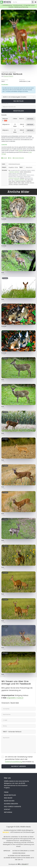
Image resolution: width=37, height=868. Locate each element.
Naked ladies (27, 177)
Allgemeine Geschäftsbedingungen (19, 856)
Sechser (32, 183)
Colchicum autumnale (14, 178)
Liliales (25, 173)
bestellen (30, 119)
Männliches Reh (29, 178)
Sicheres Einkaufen (18, 158)
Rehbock (22, 178)
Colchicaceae (22, 175)
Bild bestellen (18, 101)
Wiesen (16, 183)
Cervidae (27, 183)
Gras (32, 180)
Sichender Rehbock (12, 74)
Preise (6, 792)
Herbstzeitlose (27, 172)
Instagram (8, 812)
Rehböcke (29, 181)
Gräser (16, 167)
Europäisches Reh (15, 170)
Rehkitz (33, 170)
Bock (10, 180)
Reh (9, 170)
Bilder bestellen (10, 795)
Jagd (10, 181)
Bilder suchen (9, 801)
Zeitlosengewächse (13, 175)
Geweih (29, 170)
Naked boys (20, 177)
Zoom (33, 12)
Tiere (29, 180)
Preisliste (20, 151)
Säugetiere (11, 167)
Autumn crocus (30, 175)
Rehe (19, 183)
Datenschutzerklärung (13, 762)
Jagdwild (11, 183)
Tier (26, 180)
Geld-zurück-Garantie (12, 807)
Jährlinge (15, 184)
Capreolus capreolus (9, 72)
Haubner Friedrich (8, 76)
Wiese (13, 181)
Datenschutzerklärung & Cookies (23, 851)
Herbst (22, 172)
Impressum (7, 851)
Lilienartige (19, 173)
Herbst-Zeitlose (12, 173)
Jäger (23, 183)
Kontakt (4, 158)
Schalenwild (23, 170)
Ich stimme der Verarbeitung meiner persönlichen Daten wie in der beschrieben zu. (20, 759)
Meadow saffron (13, 177)
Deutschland (29, 167)
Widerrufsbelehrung (19, 853)
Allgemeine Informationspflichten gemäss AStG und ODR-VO (19, 859)
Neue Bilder (8, 798)
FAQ (10, 158)
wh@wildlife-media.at (15, 698)
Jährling (10, 184)
